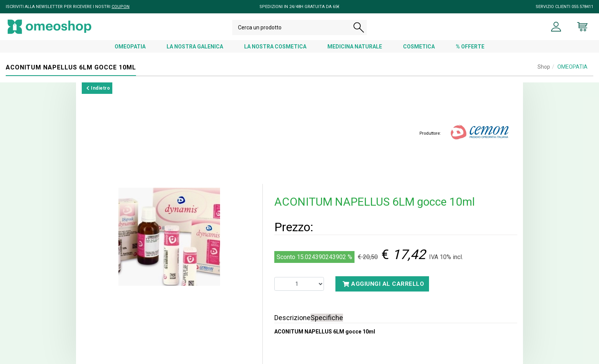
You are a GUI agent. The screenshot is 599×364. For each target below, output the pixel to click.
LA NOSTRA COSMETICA (275, 47)
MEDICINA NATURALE (355, 47)
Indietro (98, 88)
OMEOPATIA (130, 47)
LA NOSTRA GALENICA (195, 47)
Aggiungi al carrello (383, 284)
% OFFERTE (470, 47)
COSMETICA (419, 47)
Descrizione (292, 318)
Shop (544, 67)
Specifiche (327, 318)
